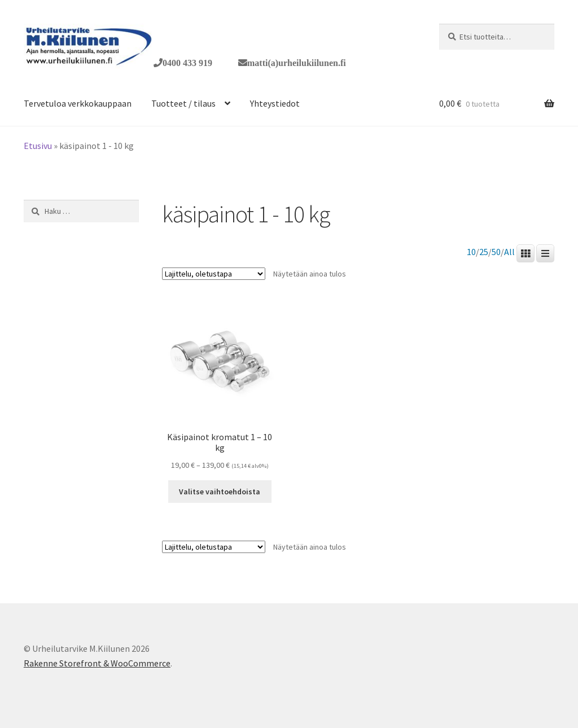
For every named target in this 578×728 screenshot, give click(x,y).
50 (496, 252)
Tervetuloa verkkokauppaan (78, 103)
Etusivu (38, 146)
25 (484, 252)
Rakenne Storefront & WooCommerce (97, 663)
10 (471, 252)
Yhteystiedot (275, 103)
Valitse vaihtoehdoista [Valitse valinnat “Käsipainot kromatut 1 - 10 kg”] (220, 492)
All (509, 252)
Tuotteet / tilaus (183, 103)
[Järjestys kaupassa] (214, 274)
